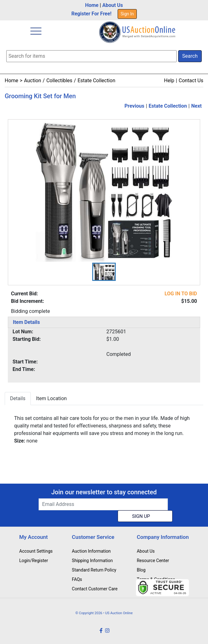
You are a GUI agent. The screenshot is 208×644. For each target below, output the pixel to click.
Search (190, 56)
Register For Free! (91, 14)
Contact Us (191, 80)
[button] (104, 272)
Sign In (127, 14)
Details (18, 398)
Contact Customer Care (95, 589)
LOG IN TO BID (181, 294)
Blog (141, 570)
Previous (134, 106)
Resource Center (153, 561)
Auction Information (91, 551)
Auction (32, 80)
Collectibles (59, 80)
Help (169, 80)
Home (92, 5)
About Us (113, 5)
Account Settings (36, 551)
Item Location (51, 398)
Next (197, 106)
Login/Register (34, 561)
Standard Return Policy (94, 570)
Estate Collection (96, 80)
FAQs (77, 579)
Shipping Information (92, 561)
